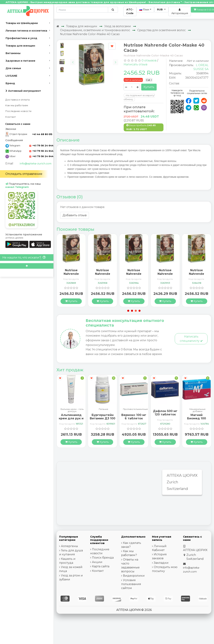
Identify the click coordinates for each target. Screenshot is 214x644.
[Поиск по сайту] (113, 10)
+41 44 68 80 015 (42, 134)
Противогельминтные (135, 409)
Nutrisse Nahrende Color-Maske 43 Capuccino (103, 275)
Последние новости (18, 111)
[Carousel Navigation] (94, 60)
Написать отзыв (135, 64)
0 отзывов (149, 60)
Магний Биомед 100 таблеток (197, 418)
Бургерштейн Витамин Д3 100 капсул (103, 418)
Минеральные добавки (198, 410)
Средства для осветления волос (161, 30)
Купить (149, 87)
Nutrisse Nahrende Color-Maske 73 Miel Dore (197, 275)
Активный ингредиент (23, 91)
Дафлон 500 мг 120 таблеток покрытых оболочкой (165, 416)
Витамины (13, 53)
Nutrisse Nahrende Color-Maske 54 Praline (165, 275)
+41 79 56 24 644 (41, 146)
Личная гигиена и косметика (26, 31)
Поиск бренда (103, 558)
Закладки (161, 563)
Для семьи (13, 68)
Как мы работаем (17, 105)
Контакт (11, 117)
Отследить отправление (24, 174)
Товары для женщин (20, 46)
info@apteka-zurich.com (35, 164)
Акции (97, 562)
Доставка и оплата (18, 100)
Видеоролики (134, 576)
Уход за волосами (118, 26)
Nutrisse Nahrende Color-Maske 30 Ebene (71, 275)
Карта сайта (101, 566)
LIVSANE (11, 76)
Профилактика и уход (21, 38)
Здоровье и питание (20, 61)
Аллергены (69, 546)
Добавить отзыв (75, 215)
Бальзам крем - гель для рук (72, 410)
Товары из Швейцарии (22, 23)
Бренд (10, 83)
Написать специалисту (191, 339)
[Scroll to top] (27, 266)
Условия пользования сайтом (131, 584)
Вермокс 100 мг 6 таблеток (134, 417)
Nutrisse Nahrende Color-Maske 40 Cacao (90, 34)
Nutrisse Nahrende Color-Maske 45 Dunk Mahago (134, 275)
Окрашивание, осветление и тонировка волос (95, 30)
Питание (104, 409)
